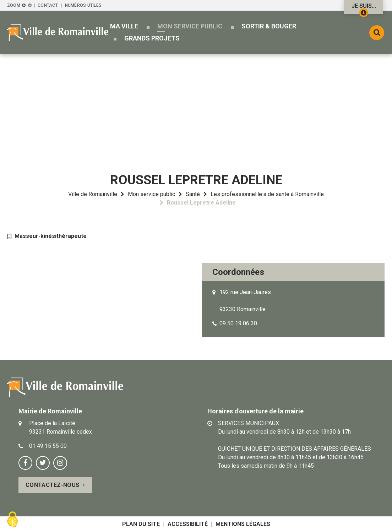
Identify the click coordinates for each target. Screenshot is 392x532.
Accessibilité (188, 524)
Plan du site (141, 524)
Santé (193, 194)
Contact (48, 5)
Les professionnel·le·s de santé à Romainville (267, 194)
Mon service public (151, 194)
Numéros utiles (83, 5)
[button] (124, 26)
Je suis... (364, 8)
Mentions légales (243, 524)
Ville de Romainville (93, 194)
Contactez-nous (52, 485)
